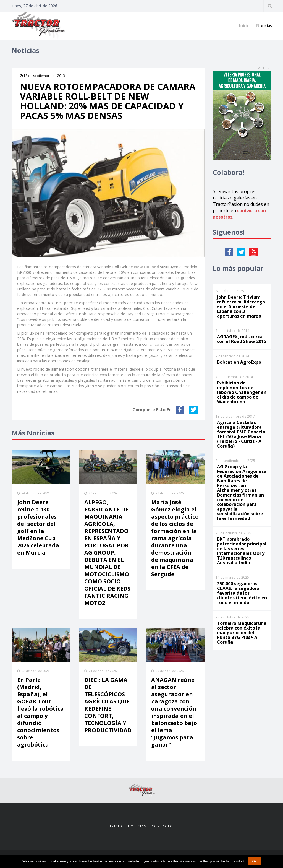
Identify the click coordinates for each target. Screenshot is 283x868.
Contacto (162, 826)
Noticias (264, 26)
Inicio (243, 26)
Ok (254, 861)
